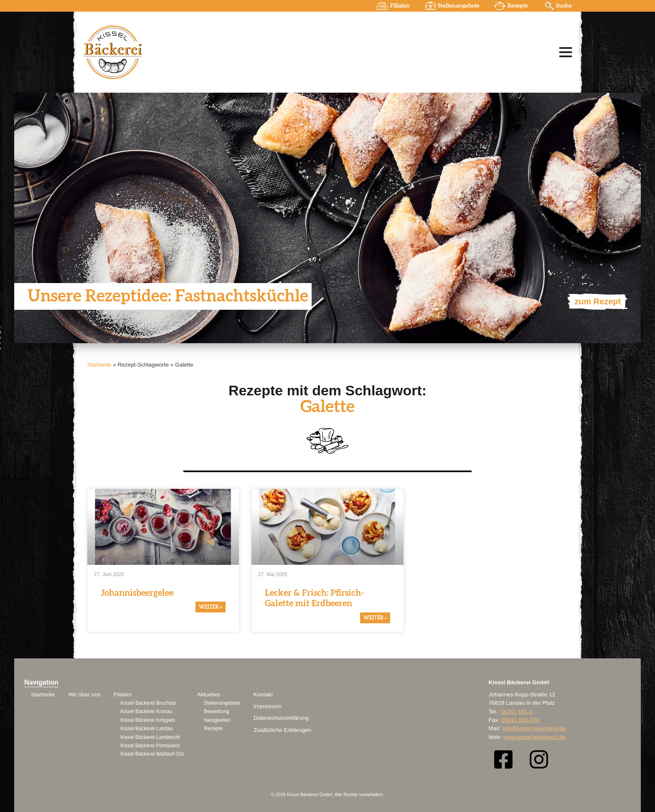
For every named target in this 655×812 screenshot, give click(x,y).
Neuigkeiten (217, 720)
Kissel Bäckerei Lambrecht (150, 737)
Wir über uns (84, 694)
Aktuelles (209, 694)
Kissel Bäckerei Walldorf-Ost (152, 754)
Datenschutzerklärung (281, 718)
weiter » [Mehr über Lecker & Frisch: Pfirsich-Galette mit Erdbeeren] (375, 618)
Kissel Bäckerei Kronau (146, 711)
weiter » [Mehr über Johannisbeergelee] (211, 607)
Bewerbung (217, 711)
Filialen (400, 6)
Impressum (268, 706)
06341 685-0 (516, 712)
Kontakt (263, 694)
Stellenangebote (459, 6)
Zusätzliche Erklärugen (282, 730)
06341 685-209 (520, 720)
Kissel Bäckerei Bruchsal (148, 703)
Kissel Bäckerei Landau (146, 729)
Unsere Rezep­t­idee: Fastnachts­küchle (168, 296)
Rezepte (518, 6)
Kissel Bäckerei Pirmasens (150, 746)
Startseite (99, 365)
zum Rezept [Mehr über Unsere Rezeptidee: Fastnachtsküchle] (598, 301)
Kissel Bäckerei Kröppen (148, 720)
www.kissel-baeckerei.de (534, 737)
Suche (564, 6)
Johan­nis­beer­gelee (137, 593)
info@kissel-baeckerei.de (534, 728)
